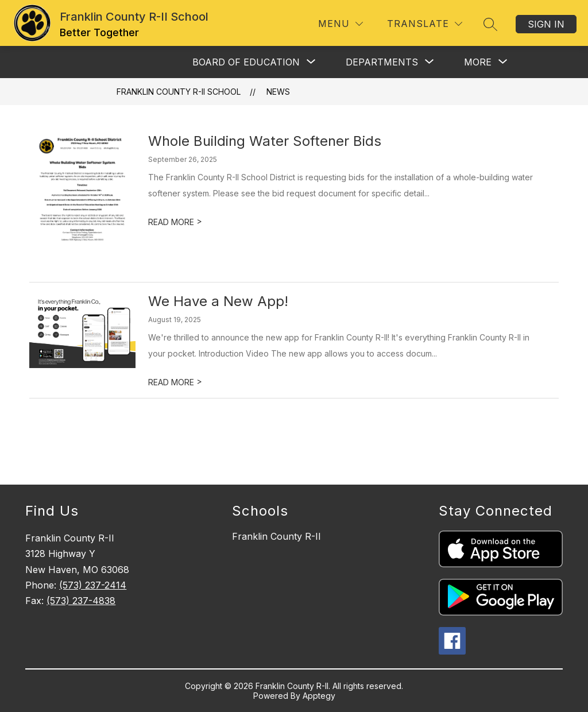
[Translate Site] (425, 24)
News (278, 92)
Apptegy (319, 696)
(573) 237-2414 (93, 585)
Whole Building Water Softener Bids (265, 141)
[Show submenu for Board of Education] (246, 62)
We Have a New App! (218, 301)
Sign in (546, 24)
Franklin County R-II (276, 536)
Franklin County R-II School (179, 92)
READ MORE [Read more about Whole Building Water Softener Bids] (175, 222)
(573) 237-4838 (81, 601)
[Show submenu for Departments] (382, 62)
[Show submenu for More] (478, 62)
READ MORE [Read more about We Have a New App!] (175, 382)
